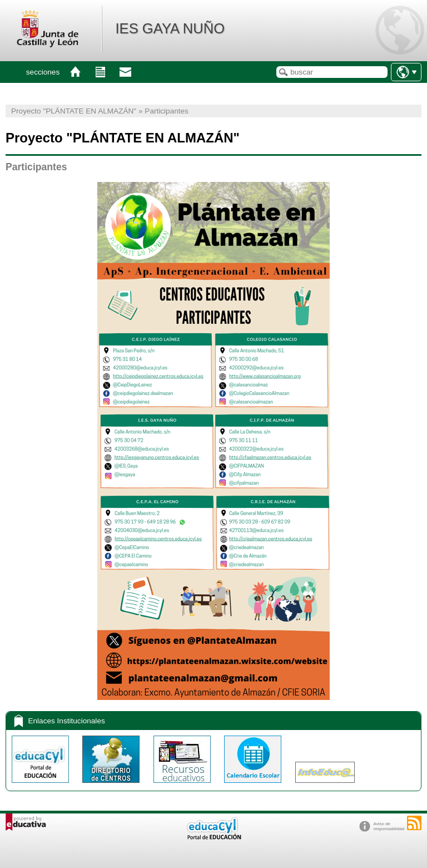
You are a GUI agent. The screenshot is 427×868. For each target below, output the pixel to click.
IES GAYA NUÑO (170, 28)
